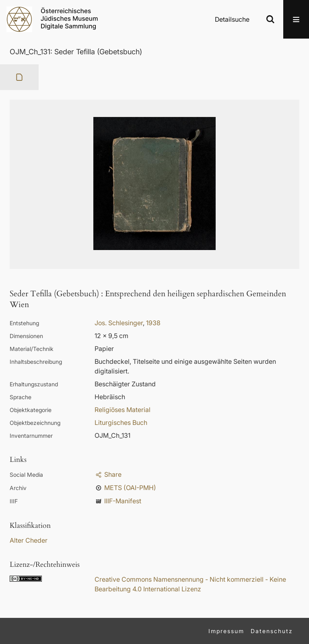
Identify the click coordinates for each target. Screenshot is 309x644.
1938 (153, 323)
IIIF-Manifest (123, 501)
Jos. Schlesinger (119, 323)
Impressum (226, 631)
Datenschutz (272, 631)
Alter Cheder (29, 540)
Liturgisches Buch (121, 422)
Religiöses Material (123, 410)
